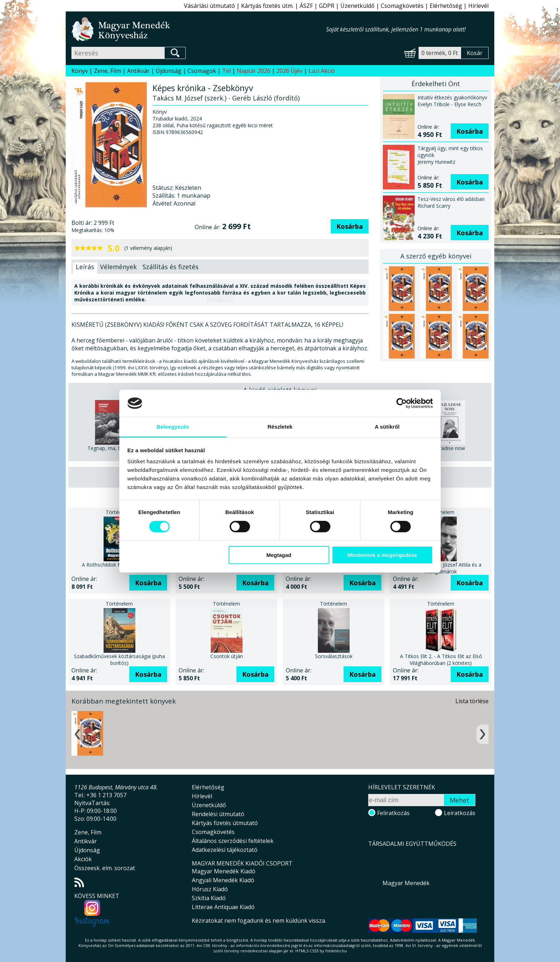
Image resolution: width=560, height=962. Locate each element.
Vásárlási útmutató (209, 6)
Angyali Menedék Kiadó (223, 880)
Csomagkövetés (402, 6)
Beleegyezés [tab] (173, 427)
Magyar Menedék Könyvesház (199, 29)
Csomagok (202, 71)
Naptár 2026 (254, 71)
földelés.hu (336, 951)
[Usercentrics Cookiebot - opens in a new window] (402, 403)
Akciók (83, 859)
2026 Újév (289, 71)
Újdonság (169, 71)
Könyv (80, 71)
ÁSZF (306, 6)
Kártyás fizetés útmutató (225, 823)
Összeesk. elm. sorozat (105, 868)
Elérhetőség (446, 6)
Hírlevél (478, 6)
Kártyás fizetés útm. (267, 6)
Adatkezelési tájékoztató (225, 850)
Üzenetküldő (357, 6)
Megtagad (279, 555)
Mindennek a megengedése (382, 555)
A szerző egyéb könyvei (436, 256)
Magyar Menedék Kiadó (224, 871)
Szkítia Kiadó (209, 898)
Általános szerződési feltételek (233, 841)
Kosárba (350, 226)
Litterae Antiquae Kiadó (223, 907)
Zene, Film (107, 71)
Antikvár (138, 71)
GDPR (327, 6)
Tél (226, 71)
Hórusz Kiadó (210, 889)
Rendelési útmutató (218, 814)
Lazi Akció (322, 71)
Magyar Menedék (406, 883)
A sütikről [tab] (387, 427)
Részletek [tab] (280, 427)
